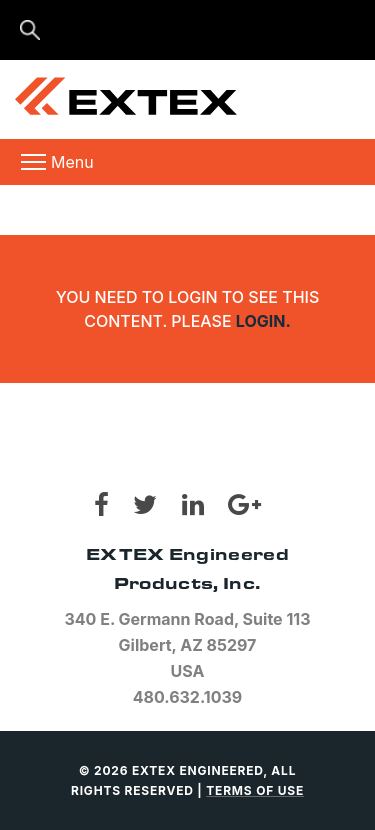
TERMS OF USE (255, 790)
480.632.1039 (188, 697)
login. (263, 321)
